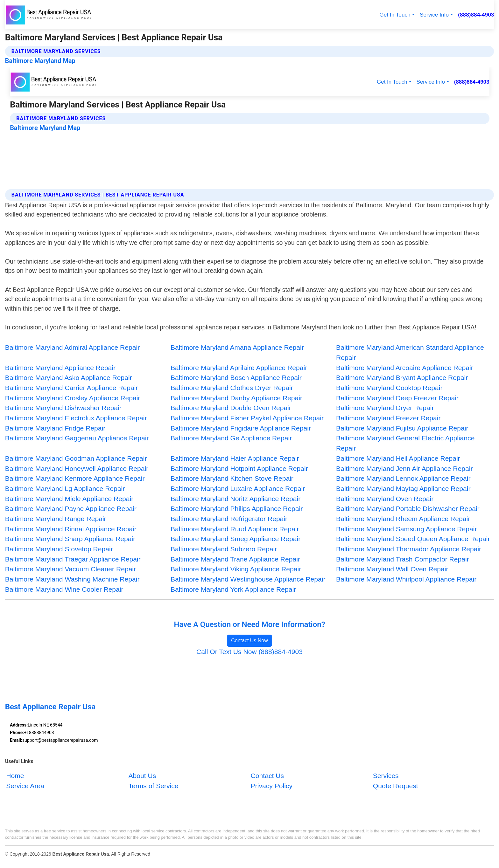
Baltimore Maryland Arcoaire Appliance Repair (405, 368)
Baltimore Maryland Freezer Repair (388, 418)
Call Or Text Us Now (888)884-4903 (250, 652)
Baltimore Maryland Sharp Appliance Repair (70, 539)
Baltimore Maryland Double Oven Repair (231, 408)
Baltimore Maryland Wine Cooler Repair (64, 589)
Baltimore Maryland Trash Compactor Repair (403, 559)
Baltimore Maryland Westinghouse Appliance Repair (248, 579)
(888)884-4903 (476, 15)
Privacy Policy (272, 786)
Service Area (25, 786)
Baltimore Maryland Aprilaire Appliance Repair (239, 368)
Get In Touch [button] (395, 15)
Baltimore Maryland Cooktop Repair (389, 388)
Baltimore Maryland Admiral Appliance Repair (73, 347)
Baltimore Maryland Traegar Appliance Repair (73, 559)
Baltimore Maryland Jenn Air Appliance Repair (404, 468)
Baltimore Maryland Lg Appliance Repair (65, 489)
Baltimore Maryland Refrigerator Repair (229, 519)
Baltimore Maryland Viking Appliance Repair (236, 569)
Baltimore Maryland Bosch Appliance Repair (236, 378)
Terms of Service (153, 786)
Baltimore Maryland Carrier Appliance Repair (72, 388)
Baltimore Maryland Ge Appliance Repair (231, 438)
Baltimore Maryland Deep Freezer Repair (397, 398)
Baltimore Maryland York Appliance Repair (233, 589)
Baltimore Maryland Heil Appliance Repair (398, 458)
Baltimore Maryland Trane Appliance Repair (235, 559)
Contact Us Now (250, 641)
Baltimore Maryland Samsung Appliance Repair (406, 529)
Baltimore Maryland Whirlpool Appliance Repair (406, 579)
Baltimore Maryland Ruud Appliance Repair (235, 529)
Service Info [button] (434, 15)
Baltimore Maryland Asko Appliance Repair (69, 378)
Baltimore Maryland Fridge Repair (55, 428)
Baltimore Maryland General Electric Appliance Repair (405, 443)
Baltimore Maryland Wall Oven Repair (392, 569)
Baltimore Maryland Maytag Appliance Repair (403, 489)
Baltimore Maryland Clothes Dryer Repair (232, 388)
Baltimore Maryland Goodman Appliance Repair (76, 458)
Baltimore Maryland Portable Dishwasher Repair (408, 509)
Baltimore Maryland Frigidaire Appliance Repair (241, 428)
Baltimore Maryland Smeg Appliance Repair (235, 539)
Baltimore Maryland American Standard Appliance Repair (410, 352)
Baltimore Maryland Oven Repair (385, 499)
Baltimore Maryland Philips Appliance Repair (237, 509)
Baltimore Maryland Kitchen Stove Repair (232, 478)
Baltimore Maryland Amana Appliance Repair (237, 347)
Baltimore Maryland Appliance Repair (60, 368)
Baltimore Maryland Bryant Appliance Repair (402, 378)
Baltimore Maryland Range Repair (56, 519)
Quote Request (396, 786)
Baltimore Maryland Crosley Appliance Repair (73, 398)
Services (386, 776)
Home (15, 776)
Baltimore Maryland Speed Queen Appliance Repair (413, 539)
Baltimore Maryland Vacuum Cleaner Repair (70, 569)
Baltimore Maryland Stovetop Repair (59, 549)
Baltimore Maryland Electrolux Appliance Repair (76, 418)
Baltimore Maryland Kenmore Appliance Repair (75, 478)
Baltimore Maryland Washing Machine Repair (72, 579)
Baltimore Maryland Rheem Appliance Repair (403, 519)
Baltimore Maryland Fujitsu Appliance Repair (402, 428)
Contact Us (267, 776)
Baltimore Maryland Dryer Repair (385, 408)
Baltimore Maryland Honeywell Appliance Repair (77, 468)
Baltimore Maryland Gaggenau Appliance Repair (77, 438)
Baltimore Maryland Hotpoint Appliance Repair (239, 468)
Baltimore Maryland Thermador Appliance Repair (409, 549)
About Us (142, 776)
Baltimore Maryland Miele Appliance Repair (69, 499)
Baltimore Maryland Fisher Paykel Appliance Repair (247, 418)
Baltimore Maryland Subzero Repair (224, 549)
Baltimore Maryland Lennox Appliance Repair (403, 478)
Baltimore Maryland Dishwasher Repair (63, 408)
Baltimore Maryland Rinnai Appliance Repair (71, 529)
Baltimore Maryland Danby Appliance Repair (236, 398)
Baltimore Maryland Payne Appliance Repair (71, 509)
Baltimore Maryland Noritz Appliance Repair (235, 499)
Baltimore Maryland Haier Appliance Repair (235, 458)
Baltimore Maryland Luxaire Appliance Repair (238, 489)
